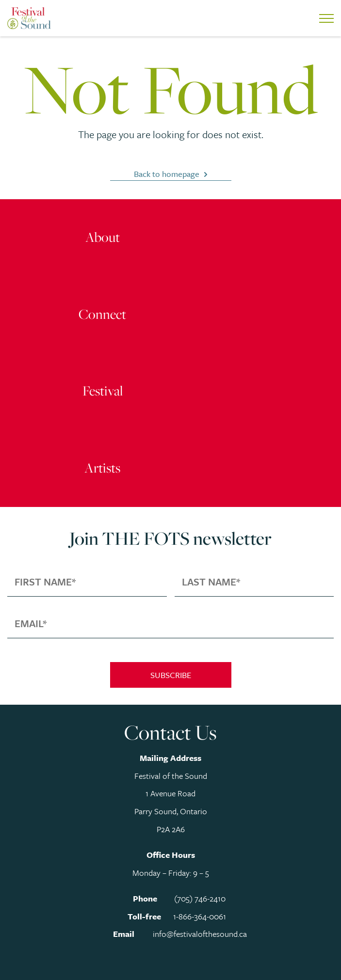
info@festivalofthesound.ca (200, 934)
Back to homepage (167, 174)
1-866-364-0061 (200, 916)
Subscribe (171, 675)
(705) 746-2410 (200, 898)
